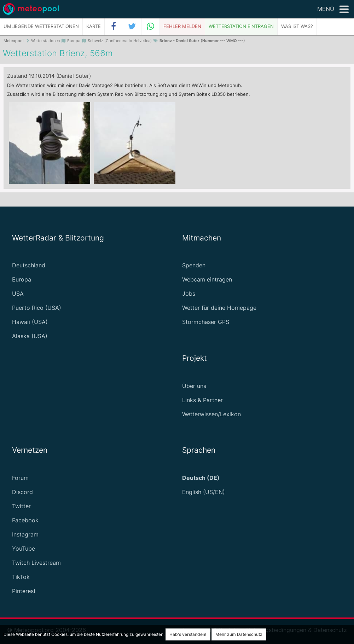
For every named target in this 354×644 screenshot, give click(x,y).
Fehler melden (182, 26)
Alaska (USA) (30, 336)
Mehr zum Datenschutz (239, 634)
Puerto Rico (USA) (37, 308)
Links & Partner (202, 400)
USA (18, 294)
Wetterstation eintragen (241, 26)
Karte (94, 26)
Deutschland (29, 265)
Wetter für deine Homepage (219, 308)
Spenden (194, 265)
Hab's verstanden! (188, 634)
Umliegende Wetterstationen (41, 26)
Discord (22, 492)
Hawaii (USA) (30, 322)
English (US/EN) (204, 492)
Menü (333, 10)
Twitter (21, 506)
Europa (22, 279)
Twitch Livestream (36, 563)
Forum (20, 478)
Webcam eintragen (207, 279)
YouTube (24, 549)
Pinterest (24, 591)
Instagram (25, 534)
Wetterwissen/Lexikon (211, 414)
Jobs (189, 294)
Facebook (25, 520)
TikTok (21, 577)
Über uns (194, 386)
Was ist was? (297, 26)
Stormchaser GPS (206, 322)
